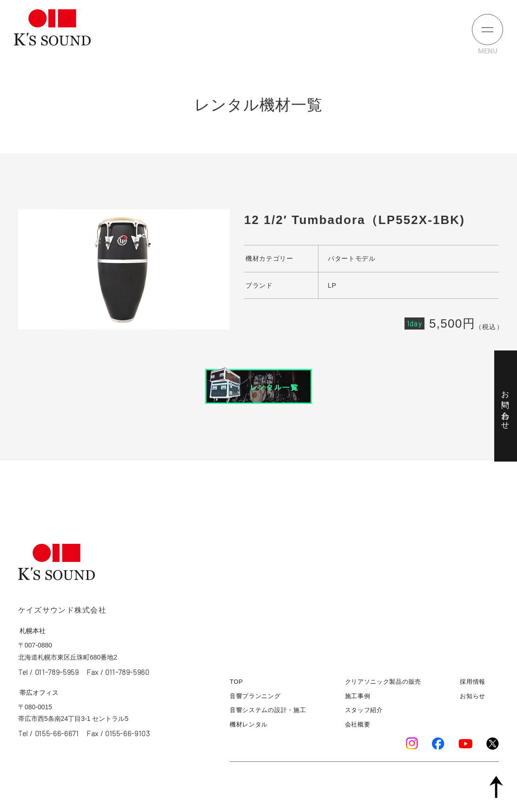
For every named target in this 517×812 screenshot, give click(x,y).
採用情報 (473, 682)
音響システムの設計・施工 (268, 710)
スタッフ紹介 (364, 710)
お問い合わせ (505, 406)
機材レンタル (249, 724)
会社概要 (358, 724)
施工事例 (358, 696)
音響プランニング (255, 696)
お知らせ (473, 696)
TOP (236, 682)
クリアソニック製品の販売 (383, 682)
